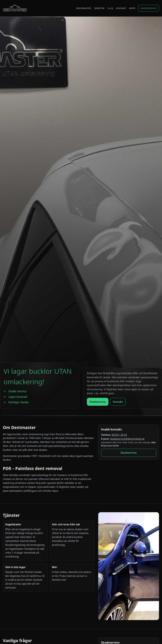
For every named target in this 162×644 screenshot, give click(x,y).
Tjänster (99, 8)
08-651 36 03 (119, 435)
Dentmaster (84, 8)
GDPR (132, 8)
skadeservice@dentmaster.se (127, 439)
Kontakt (121, 8)
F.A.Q (110, 8)
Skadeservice (149, 8)
